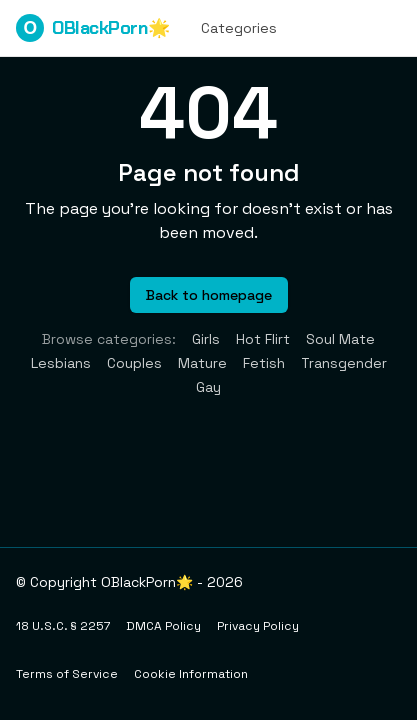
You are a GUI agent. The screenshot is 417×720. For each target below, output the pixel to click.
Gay (208, 387)
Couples (134, 363)
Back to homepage (209, 295)
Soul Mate (340, 339)
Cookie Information (191, 674)
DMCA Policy (163, 626)
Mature (202, 363)
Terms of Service (67, 674)
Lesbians (61, 363)
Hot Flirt (263, 339)
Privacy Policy (258, 626)
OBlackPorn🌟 (92, 28)
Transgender (344, 363)
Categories (239, 28)
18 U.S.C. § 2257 (63, 626)
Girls (206, 339)
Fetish (264, 363)
